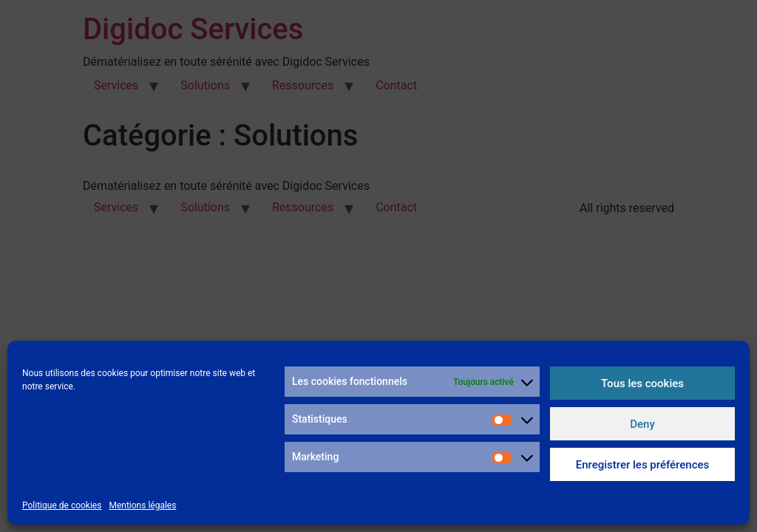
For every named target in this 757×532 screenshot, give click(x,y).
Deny (642, 424)
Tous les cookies (642, 383)
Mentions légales (142, 505)
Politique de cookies (62, 505)
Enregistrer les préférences (643, 465)
